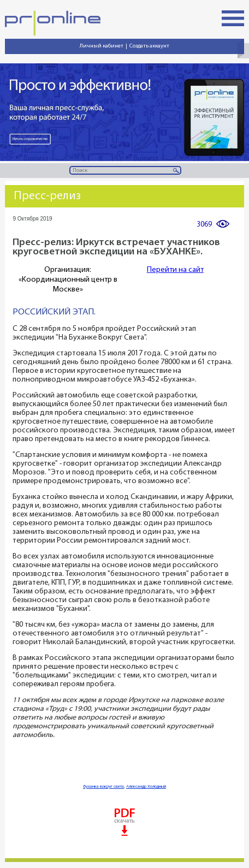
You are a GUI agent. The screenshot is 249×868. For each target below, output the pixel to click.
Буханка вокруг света (103, 787)
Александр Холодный (146, 787)
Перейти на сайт (175, 270)
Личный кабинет (102, 46)
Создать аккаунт (149, 46)
